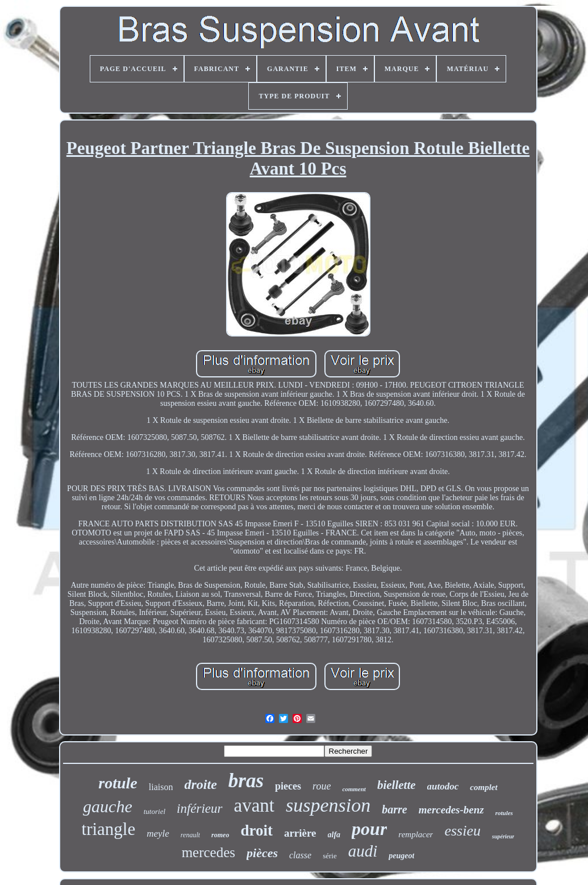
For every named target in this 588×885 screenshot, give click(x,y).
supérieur (503, 836)
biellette (397, 785)
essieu (462, 831)
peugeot (401, 856)
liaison (161, 787)
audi (363, 851)
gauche (108, 806)
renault (190, 835)
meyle (158, 834)
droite (200, 784)
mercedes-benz (451, 810)
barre (394, 809)
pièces (262, 853)
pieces (288, 786)
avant (254, 805)
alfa (334, 835)
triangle (109, 829)
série (330, 856)
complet (483, 787)
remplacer (416, 834)
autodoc (443, 786)
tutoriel (155, 811)
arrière (300, 833)
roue (322, 786)
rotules (504, 813)
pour (369, 829)
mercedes (208, 852)
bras (246, 781)
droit (257, 830)
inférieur (200, 809)
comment (354, 789)
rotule (118, 783)
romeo (220, 835)
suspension (328, 805)
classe (300, 855)
